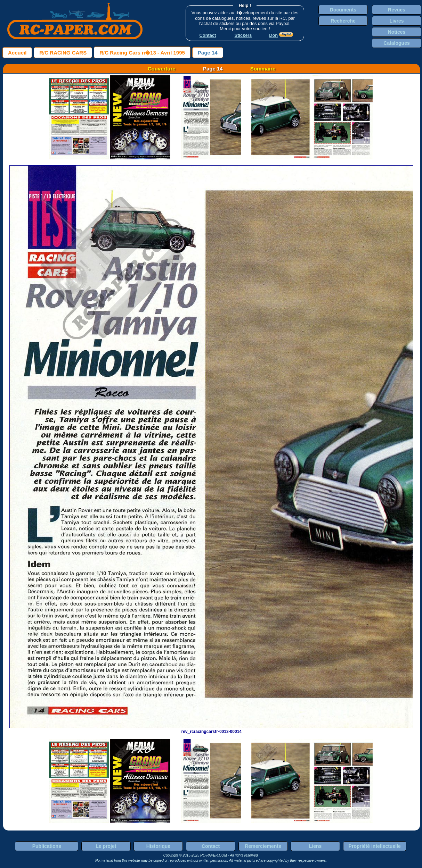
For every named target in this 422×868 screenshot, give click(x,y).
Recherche (343, 21)
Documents (343, 10)
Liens (315, 846)
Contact (211, 846)
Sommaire (263, 69)
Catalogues (396, 43)
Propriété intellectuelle (375, 846)
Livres (396, 21)
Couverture (162, 69)
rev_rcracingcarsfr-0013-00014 (211, 729)
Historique (158, 846)
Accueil (17, 53)
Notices (397, 32)
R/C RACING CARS (63, 53)
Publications (47, 846)
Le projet (106, 846)
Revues (397, 10)
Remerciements (263, 846)
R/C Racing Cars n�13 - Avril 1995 (142, 53)
